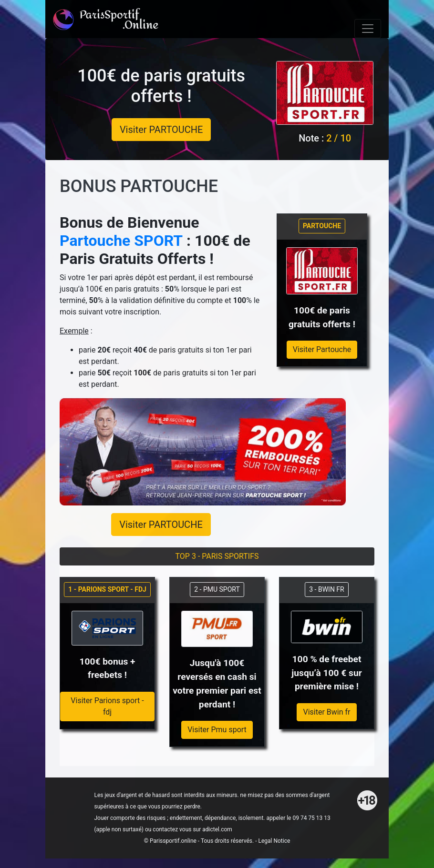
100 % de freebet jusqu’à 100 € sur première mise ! (326, 673)
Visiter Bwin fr (326, 712)
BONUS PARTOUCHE (139, 186)
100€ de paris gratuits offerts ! (161, 86)
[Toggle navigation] (368, 29)
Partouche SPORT (121, 241)
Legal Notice (274, 841)
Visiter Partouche (322, 349)
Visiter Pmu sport (217, 730)
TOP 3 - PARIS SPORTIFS (217, 556)
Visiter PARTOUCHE (161, 130)
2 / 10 (339, 138)
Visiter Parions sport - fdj (107, 706)
